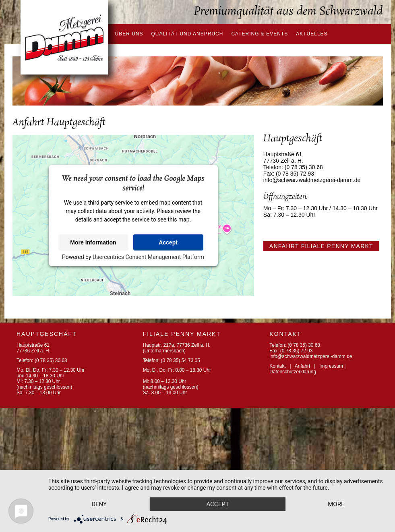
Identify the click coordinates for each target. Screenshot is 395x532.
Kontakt (277, 366)
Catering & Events (260, 34)
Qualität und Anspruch (187, 34)
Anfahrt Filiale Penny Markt (321, 246)
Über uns (129, 34)
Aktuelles (312, 34)
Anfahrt (302, 366)
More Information (93, 242)
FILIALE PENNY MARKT (182, 334)
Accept (168, 242)
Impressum (331, 366)
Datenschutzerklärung (293, 372)
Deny (101, 490)
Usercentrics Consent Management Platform (148, 257)
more (101, 504)
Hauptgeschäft (47, 334)
